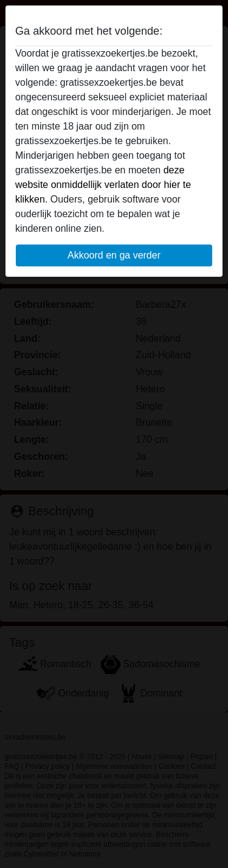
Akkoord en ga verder (114, 255)
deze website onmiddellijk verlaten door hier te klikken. (103, 185)
